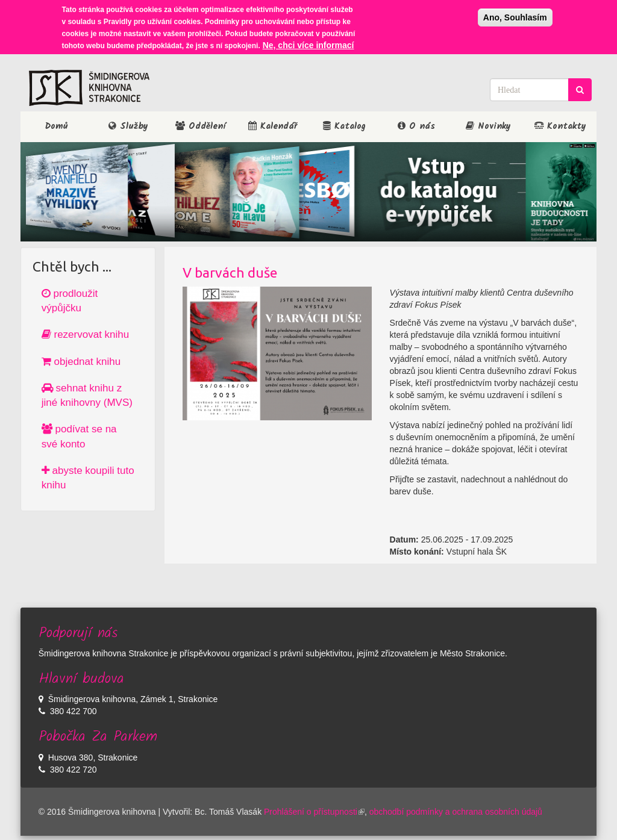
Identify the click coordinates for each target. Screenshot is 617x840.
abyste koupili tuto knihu (88, 478)
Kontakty (560, 126)
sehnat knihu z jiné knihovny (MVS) (87, 395)
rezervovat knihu (85, 334)
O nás (416, 126)
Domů (56, 126)
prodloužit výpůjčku (70, 301)
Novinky (488, 126)
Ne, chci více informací (308, 45)
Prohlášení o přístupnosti (314, 812)
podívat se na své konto (79, 436)
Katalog (344, 126)
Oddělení (200, 126)
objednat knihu (81, 362)
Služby (128, 126)
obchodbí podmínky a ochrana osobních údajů (456, 812)
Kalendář (273, 126)
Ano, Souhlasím (515, 17)
